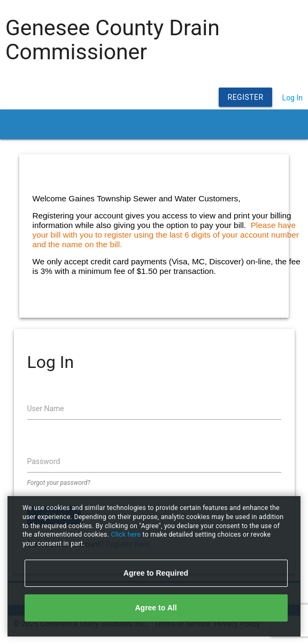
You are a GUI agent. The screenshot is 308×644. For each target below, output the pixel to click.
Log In (292, 98)
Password (44, 461)
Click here (126, 535)
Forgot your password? (59, 483)
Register (246, 97)
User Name (46, 409)
